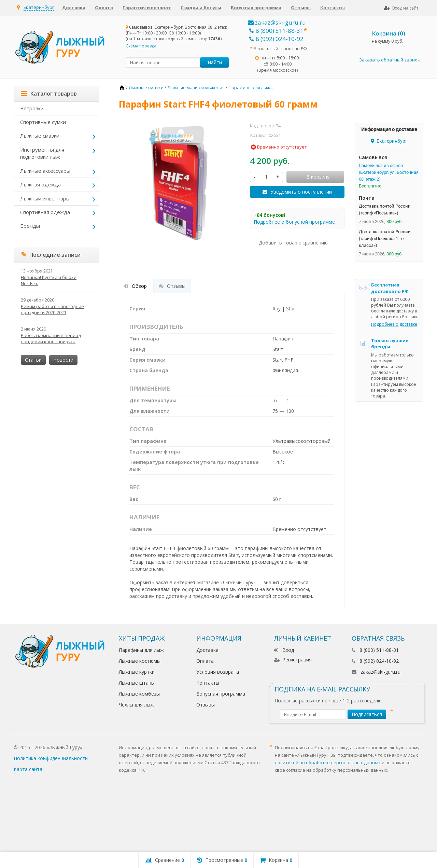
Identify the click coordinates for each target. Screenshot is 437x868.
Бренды (30, 226)
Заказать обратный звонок (390, 60)
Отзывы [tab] (172, 286)
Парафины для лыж (141, 650)
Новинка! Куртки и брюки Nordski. (49, 280)
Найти (215, 62)
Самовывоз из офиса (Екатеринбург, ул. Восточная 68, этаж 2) (389, 172)
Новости (63, 360)
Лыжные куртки (137, 672)
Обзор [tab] (136, 286)
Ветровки (32, 108)
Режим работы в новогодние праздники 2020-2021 (52, 309)
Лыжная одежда (40, 184)
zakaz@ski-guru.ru (277, 22)
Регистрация (293, 660)
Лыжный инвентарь (45, 198)
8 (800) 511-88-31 (276, 31)
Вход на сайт (401, 8)
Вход (284, 650)
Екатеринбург (39, 7)
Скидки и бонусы (201, 8)
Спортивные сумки (43, 122)
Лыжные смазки (40, 136)
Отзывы (301, 8)
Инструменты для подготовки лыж (42, 153)
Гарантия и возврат (147, 8)
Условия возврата (218, 672)
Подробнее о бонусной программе (294, 222)
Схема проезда (141, 46)
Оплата (104, 8)
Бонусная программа (256, 8)
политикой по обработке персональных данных (328, 762)
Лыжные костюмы (140, 661)
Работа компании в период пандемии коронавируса (51, 338)
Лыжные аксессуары (45, 171)
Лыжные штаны (137, 683)
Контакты (333, 8)
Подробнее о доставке (394, 324)
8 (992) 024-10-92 (276, 39)
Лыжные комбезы (139, 694)
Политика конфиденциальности (51, 758)
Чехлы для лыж (136, 705)
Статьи (33, 360)
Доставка (74, 8)
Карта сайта (28, 769)
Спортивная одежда (45, 212)
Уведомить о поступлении (301, 192)
